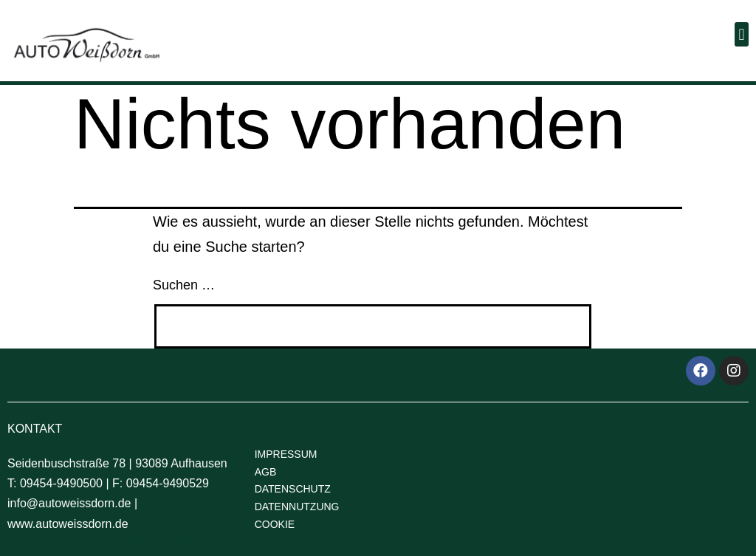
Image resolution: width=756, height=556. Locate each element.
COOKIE (275, 524)
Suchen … (184, 285)
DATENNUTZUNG (297, 507)
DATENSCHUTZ (293, 489)
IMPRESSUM (286, 454)
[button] (742, 34)
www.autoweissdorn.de (68, 524)
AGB (266, 472)
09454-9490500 (61, 483)
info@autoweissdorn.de (69, 503)
